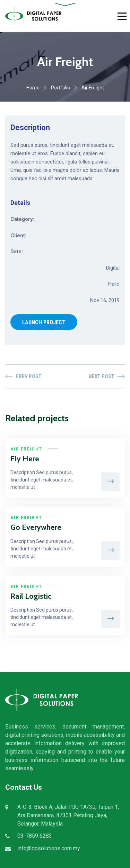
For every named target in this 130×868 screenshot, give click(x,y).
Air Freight (26, 449)
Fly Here (25, 459)
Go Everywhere (36, 527)
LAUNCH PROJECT (44, 322)
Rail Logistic (31, 596)
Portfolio (60, 88)
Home (33, 88)
